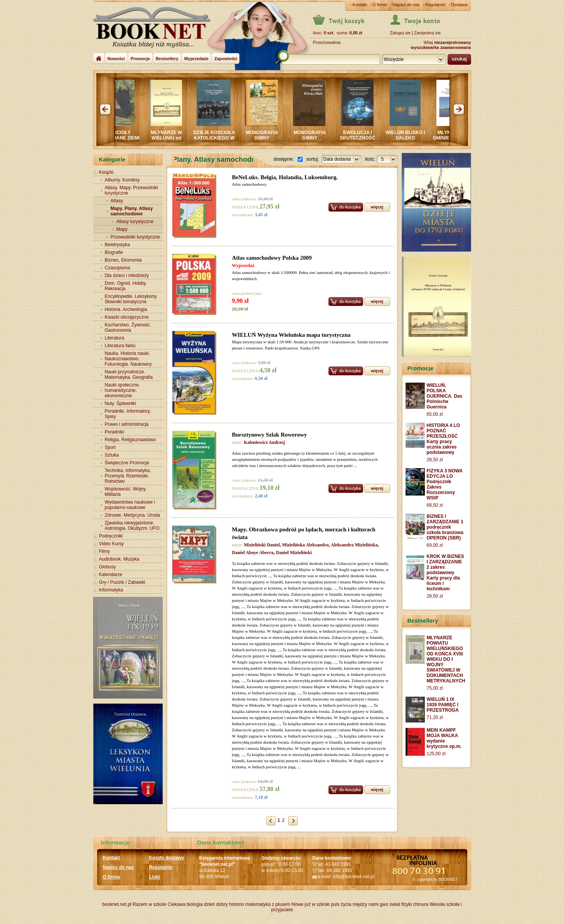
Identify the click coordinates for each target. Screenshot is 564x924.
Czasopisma (118, 268)
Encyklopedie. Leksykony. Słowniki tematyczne (131, 299)
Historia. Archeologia (126, 309)
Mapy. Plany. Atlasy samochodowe (132, 211)
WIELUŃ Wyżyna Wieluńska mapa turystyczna (291, 335)
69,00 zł (435, 545)
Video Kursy (111, 544)
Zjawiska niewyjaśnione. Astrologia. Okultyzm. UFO (132, 526)
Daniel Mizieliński (294, 553)
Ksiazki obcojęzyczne (127, 317)
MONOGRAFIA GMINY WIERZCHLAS (313, 138)
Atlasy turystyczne (135, 222)
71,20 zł (435, 717)
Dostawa (459, 5)
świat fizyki (400, 904)
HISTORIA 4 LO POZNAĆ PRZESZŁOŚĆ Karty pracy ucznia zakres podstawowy (444, 439)
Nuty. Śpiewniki (120, 403)
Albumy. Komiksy (122, 180)
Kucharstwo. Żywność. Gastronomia (128, 328)
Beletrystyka (117, 245)
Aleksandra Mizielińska (354, 545)
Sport (110, 447)
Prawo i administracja (127, 424)
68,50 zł (435, 505)
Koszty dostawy (167, 858)
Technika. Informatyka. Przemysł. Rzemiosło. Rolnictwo (128, 476)
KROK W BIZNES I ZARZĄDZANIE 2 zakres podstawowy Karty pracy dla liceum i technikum (445, 573)
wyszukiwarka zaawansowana (441, 47)
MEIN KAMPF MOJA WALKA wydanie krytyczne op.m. (444, 738)
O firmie (380, 5)
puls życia (341, 904)
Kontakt (359, 5)
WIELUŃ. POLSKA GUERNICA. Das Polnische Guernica (445, 396)
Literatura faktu (120, 346)
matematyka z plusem (268, 904)
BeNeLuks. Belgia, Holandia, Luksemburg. (285, 177)
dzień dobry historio (224, 904)
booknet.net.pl (117, 904)
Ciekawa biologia (185, 904)
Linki (155, 877)
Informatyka (111, 590)
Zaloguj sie (400, 33)
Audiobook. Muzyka (119, 559)
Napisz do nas (406, 5)
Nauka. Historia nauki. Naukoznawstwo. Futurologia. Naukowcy (128, 359)
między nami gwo (370, 904)
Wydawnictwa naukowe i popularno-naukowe (130, 505)
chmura (421, 904)
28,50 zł (435, 460)
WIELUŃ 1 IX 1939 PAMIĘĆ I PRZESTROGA (443, 705)
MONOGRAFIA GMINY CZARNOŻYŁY (265, 138)
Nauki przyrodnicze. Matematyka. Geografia (129, 375)
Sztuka (112, 455)
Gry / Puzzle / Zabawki (122, 582)
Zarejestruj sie (427, 33)
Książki (106, 172)
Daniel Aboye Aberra (253, 553)
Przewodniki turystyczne (136, 237)
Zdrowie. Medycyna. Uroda (132, 515)
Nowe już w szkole (311, 904)
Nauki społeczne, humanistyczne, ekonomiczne (122, 390)
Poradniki (114, 432)
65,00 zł (435, 414)
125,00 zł (436, 754)
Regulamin (435, 5)
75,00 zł (435, 688)
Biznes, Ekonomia (123, 260)
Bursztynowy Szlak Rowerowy (270, 435)
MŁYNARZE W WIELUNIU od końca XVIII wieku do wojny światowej (170, 141)
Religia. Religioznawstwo (130, 440)
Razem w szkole (149, 904)
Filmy (105, 551)
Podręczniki (111, 536)
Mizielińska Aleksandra (306, 545)
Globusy (108, 567)
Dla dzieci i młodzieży (127, 276)
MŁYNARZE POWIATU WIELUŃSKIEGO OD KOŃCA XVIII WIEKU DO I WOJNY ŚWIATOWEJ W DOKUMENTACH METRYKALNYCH (446, 659)
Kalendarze (111, 575)
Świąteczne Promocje (127, 463)
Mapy (122, 229)
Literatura (115, 338)
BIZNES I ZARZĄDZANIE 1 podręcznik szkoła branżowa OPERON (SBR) (445, 527)
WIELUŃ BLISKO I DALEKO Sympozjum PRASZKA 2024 (409, 141)
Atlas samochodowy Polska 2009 (272, 258)
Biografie (114, 252)
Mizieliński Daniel (262, 545)
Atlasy (117, 201)
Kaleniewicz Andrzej (264, 442)
